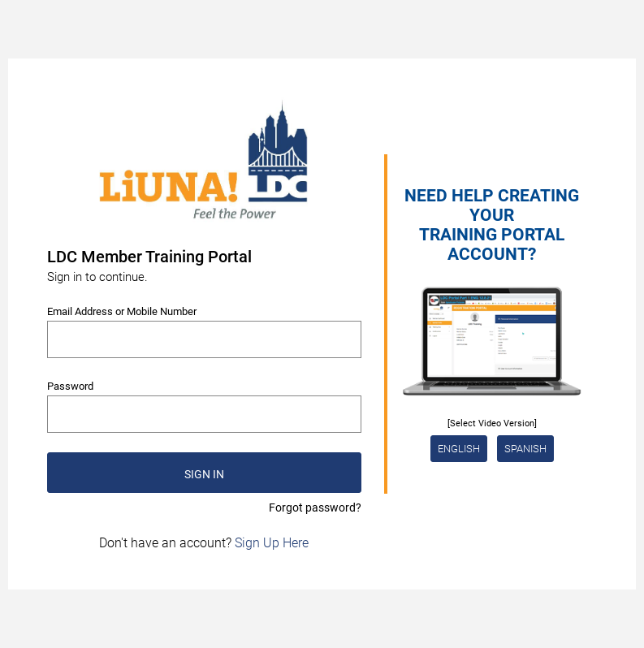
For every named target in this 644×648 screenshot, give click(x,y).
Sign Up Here (272, 543)
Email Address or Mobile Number (122, 311)
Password (70, 386)
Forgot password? (315, 508)
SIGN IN (204, 474)
